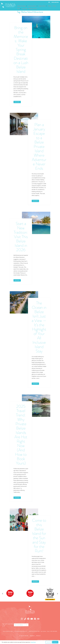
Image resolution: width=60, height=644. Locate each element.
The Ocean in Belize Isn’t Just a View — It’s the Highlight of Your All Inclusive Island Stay (39, 327)
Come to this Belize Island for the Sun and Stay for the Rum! (39, 536)
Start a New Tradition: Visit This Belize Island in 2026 (21, 237)
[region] (30, 642)
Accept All (55, 642)
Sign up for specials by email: (8, 625)
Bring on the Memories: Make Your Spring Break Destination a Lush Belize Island (21, 50)
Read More (33, 642)
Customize (49, 642)
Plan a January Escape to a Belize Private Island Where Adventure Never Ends (39, 146)
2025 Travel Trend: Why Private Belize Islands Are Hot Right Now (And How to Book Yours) (21, 435)
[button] (22, 6)
